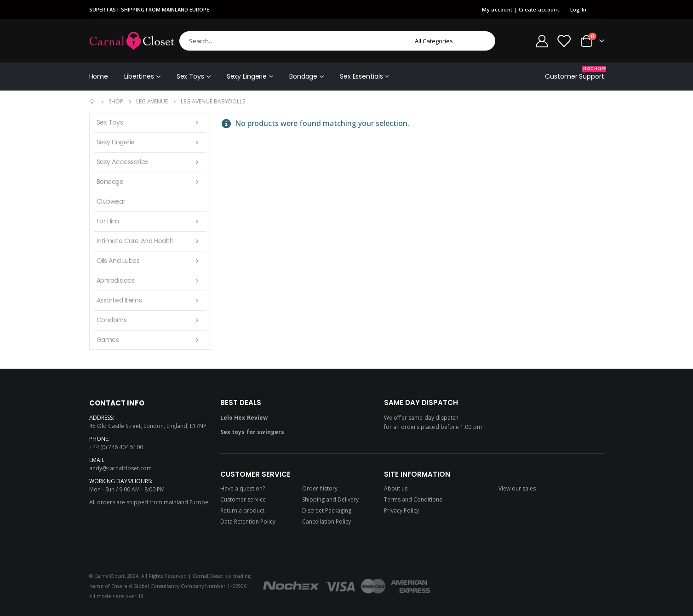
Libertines (139, 76)
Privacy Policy (401, 510)
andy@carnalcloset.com (120, 468)
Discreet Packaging (327, 510)
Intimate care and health (135, 241)
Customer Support (574, 73)
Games (108, 340)
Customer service (243, 499)
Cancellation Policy (326, 522)
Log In (578, 9)
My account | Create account (520, 9)
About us (396, 488)
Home (99, 76)
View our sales (517, 488)
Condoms (112, 320)
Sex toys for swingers (252, 432)
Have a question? (243, 488)
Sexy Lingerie (247, 76)
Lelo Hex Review (244, 418)
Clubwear (111, 201)
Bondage (303, 76)
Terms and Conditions (413, 499)
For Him (108, 221)
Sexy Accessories (122, 162)
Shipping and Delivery (330, 499)
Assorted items (119, 300)
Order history (320, 488)
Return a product (242, 510)
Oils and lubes (118, 261)
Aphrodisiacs (116, 280)
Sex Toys (190, 76)
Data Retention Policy (248, 522)
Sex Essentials (361, 76)
